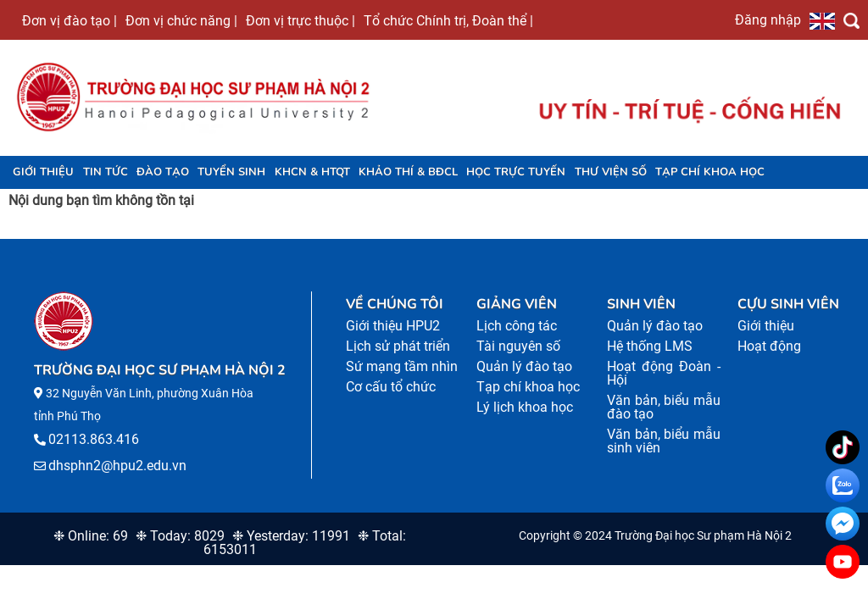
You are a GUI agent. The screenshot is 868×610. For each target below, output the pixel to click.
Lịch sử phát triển (398, 346)
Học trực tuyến (516, 172)
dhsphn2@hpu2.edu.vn (117, 466)
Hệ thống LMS (650, 346)
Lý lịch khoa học (525, 407)
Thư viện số (611, 172)
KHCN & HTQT (312, 172)
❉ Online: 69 (91, 536)
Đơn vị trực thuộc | (300, 20)
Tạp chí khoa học (710, 172)
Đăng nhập (768, 19)
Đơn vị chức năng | (181, 20)
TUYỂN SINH (231, 172)
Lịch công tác (517, 326)
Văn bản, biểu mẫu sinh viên (664, 441)
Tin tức (106, 172)
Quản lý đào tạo (524, 366)
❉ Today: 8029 (180, 536)
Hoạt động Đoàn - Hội (664, 373)
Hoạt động (769, 346)
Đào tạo (163, 172)
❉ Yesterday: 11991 (291, 536)
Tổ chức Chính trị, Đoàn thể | (448, 20)
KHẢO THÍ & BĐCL (408, 172)
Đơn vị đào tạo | (70, 20)
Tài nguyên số (518, 346)
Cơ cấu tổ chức (391, 387)
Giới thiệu (43, 172)
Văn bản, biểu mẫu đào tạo (664, 407)
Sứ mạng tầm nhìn (402, 366)
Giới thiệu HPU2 (393, 326)
